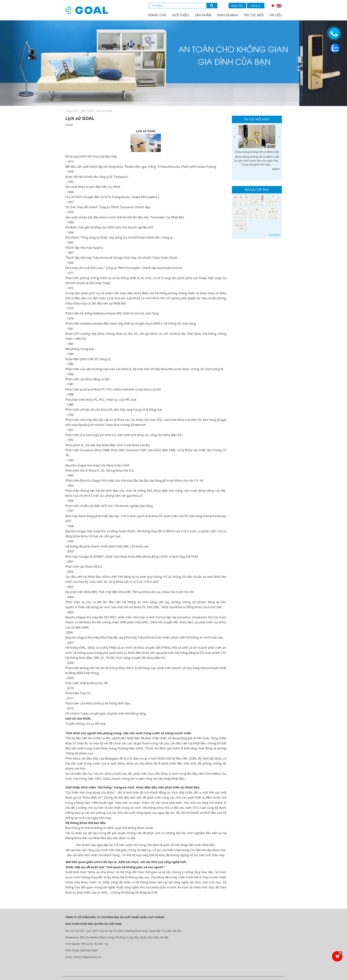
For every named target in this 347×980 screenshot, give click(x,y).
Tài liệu (276, 15)
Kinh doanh (228, 15)
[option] (257, 148)
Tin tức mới (254, 15)
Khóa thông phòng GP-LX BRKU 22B (257, 152)
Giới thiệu (181, 15)
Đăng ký (256, 6)
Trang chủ (157, 15)
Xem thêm (274, 235)
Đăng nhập (237, 6)
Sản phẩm (203, 15)
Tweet (69, 125)
